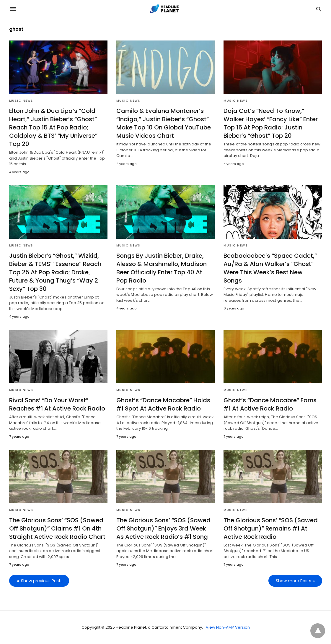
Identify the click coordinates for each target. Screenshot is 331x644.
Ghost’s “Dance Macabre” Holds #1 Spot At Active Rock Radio (163, 404)
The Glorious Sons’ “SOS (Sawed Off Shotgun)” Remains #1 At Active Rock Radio (271, 528)
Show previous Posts (42, 581)
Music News (21, 101)
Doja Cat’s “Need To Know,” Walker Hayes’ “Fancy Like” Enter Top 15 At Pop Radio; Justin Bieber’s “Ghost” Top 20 (271, 123)
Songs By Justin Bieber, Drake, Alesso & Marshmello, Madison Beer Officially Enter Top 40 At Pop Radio (162, 268)
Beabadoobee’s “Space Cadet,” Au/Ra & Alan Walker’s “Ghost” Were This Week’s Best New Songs (270, 268)
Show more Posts (294, 581)
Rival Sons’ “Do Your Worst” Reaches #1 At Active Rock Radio (57, 404)
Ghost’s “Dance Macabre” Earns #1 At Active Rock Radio (270, 404)
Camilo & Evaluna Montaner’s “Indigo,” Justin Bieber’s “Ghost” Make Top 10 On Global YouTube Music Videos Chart (164, 123)
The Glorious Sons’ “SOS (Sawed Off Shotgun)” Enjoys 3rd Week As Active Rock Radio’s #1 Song (163, 528)
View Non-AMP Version (228, 627)
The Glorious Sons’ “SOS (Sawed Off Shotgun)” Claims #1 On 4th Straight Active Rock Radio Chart (57, 528)
